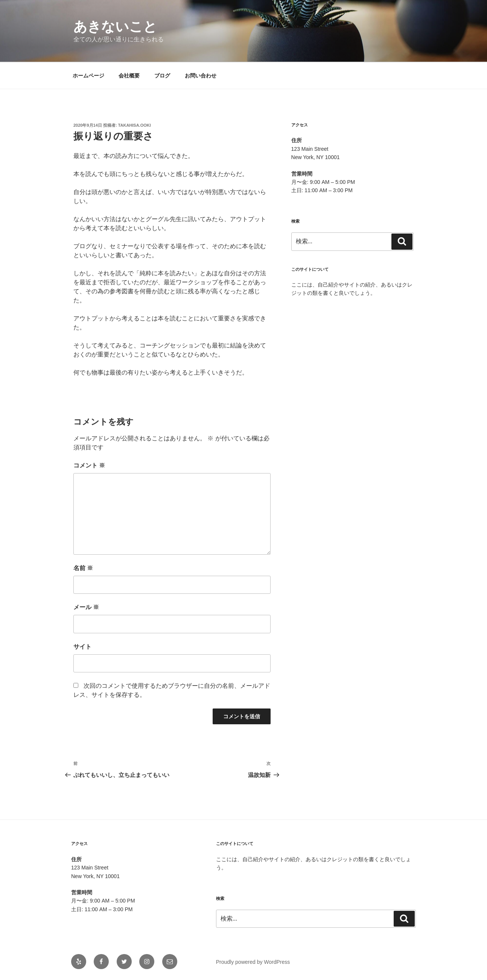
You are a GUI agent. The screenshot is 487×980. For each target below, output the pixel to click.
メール (86, 607)
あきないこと (115, 27)
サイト (82, 647)
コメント (89, 465)
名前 (83, 568)
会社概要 (129, 76)
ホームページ (88, 76)
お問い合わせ (201, 76)
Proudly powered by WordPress (253, 962)
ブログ (162, 76)
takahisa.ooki (135, 125)
